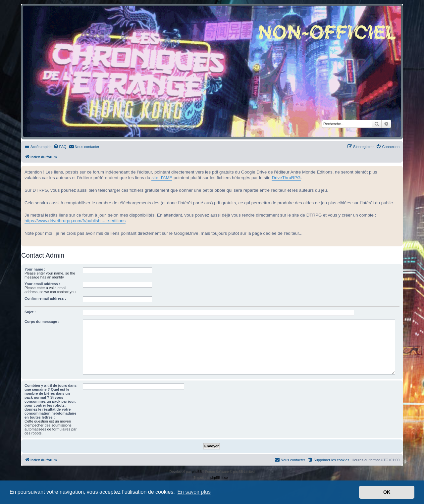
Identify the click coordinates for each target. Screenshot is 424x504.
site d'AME (162, 178)
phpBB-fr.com (220, 478)
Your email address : (42, 284)
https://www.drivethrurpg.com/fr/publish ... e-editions (75, 221)
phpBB (197, 472)
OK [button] (387, 492)
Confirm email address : (45, 298)
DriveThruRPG (286, 178)
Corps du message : (42, 322)
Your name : (35, 269)
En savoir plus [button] (194, 492)
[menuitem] (60, 147)
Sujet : (30, 312)
